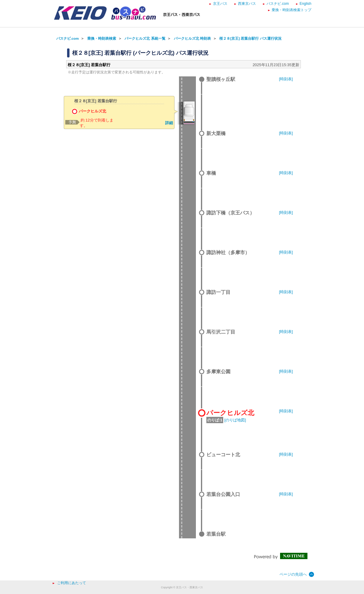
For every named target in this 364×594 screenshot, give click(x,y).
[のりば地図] (235, 420)
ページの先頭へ (293, 574)
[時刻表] (286, 79)
